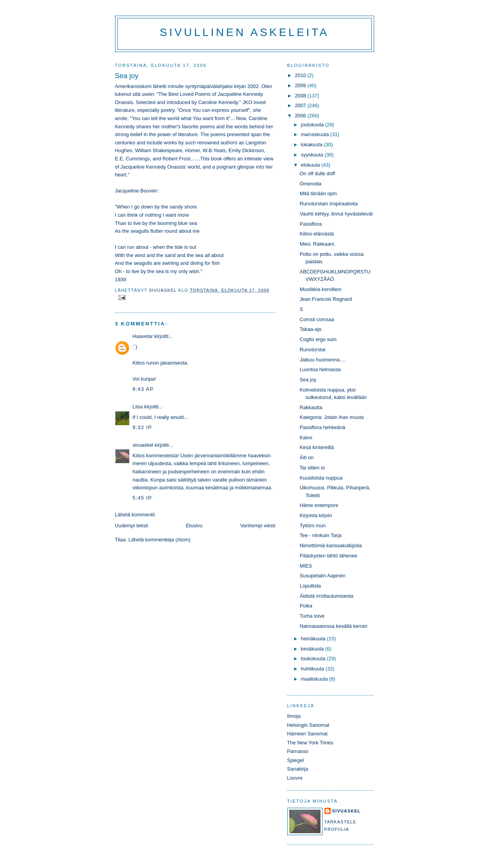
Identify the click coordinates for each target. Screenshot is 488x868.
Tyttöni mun (313, 526)
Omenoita (311, 184)
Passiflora (311, 224)
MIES (306, 566)
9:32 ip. (143, 427)
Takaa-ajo (311, 329)
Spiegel (296, 760)
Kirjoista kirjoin (316, 515)
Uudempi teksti (132, 526)
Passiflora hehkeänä (323, 427)
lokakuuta (312, 145)
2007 (301, 105)
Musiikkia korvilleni (321, 289)
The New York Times (310, 743)
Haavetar (143, 336)
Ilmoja (294, 716)
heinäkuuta (314, 639)
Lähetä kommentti (135, 515)
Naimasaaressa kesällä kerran (334, 626)
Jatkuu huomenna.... (323, 360)
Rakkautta (311, 407)
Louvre (295, 778)
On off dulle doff (317, 173)
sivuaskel (143, 445)
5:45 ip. (143, 498)
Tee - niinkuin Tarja (321, 535)
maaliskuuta (315, 679)
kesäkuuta (313, 649)
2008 (301, 96)
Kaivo (306, 438)
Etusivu (194, 526)
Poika (306, 606)
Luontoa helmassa (320, 369)
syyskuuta (313, 155)
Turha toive (312, 616)
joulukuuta (313, 125)
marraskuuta (316, 134)
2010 (301, 75)
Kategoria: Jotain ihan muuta (332, 417)
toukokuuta (314, 659)
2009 (301, 85)
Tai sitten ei (312, 468)
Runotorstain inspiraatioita (329, 204)
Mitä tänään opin (318, 193)
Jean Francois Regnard (326, 299)
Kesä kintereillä (317, 447)
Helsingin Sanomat (308, 725)
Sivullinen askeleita (244, 32)
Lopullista (310, 586)
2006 (301, 116)
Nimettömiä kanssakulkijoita (331, 545)
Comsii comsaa (317, 319)
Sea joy (308, 380)
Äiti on (307, 457)
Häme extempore (319, 505)
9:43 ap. (144, 389)
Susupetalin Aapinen (323, 576)
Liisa (138, 407)
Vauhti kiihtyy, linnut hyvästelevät (336, 214)
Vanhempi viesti (258, 526)
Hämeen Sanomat (308, 734)
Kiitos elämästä (317, 234)
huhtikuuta (313, 669)
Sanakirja (298, 769)
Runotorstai (313, 350)
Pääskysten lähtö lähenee (329, 556)
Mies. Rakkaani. (318, 244)
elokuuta (311, 165)
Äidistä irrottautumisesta (327, 596)
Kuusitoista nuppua (321, 478)
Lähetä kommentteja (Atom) (159, 540)
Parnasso (298, 751)
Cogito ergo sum (318, 339)
